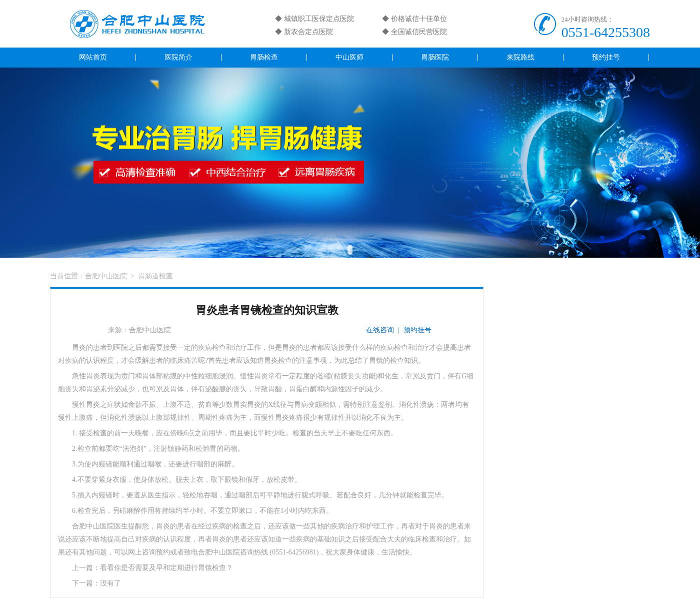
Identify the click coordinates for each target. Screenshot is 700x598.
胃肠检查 (264, 57)
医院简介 (178, 57)
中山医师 (349, 57)
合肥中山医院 (106, 276)
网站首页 (93, 57)
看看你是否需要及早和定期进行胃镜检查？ (166, 568)
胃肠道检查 (155, 276)
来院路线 (520, 57)
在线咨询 (380, 330)
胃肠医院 (435, 57)
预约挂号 (606, 57)
